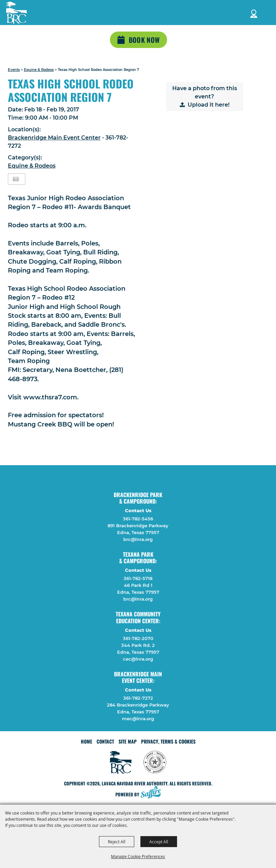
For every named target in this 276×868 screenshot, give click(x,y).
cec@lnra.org (138, 659)
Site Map (128, 741)
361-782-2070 (138, 638)
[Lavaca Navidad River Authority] (16, 13)
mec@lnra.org (138, 719)
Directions (254, 13)
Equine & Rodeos (39, 70)
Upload (198, 105)
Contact (105, 741)
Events (14, 70)
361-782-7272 (138, 698)
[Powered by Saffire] (153, 793)
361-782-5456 (138, 519)
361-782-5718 (138, 578)
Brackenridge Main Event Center (54, 138)
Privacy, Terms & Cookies (168, 741)
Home (86, 741)
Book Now (144, 40)
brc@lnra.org (138, 539)
